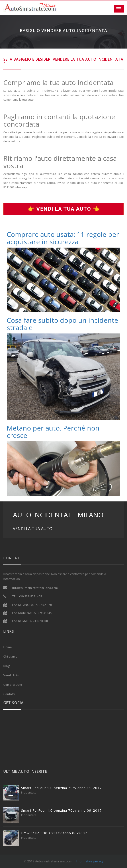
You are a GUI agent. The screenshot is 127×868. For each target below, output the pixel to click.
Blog (6, 666)
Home (8, 647)
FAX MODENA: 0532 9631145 (32, 613)
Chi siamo (10, 656)
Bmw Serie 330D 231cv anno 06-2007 (54, 833)
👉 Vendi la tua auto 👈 (64, 209)
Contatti (9, 694)
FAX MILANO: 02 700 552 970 (32, 605)
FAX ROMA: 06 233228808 (30, 621)
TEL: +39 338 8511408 (27, 596)
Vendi (8, 675)
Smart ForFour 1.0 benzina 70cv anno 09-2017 (61, 810)
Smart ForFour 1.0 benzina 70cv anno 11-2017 (61, 788)
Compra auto (13, 685)
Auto (16, 675)
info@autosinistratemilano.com (35, 588)
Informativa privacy (90, 861)
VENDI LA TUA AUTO (33, 528)
